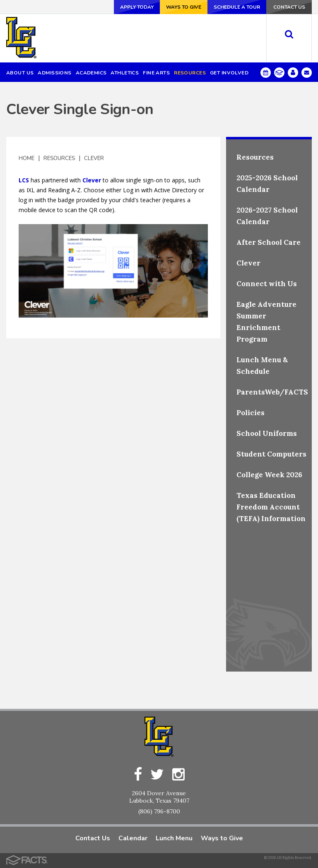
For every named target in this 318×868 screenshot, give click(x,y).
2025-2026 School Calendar (267, 183)
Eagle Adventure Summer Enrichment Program (266, 321)
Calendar (133, 838)
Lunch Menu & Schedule (262, 365)
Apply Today (137, 7)
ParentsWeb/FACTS (272, 392)
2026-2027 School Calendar (267, 215)
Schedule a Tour (237, 7)
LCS (24, 180)
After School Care (269, 242)
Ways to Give (184, 7)
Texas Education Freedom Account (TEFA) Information (271, 507)
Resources (59, 158)
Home (26, 158)
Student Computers (271, 454)
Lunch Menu (174, 838)
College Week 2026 (269, 474)
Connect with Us (267, 283)
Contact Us (289, 7)
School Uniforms (267, 433)
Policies (251, 412)
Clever (94, 158)
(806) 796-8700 (159, 811)
